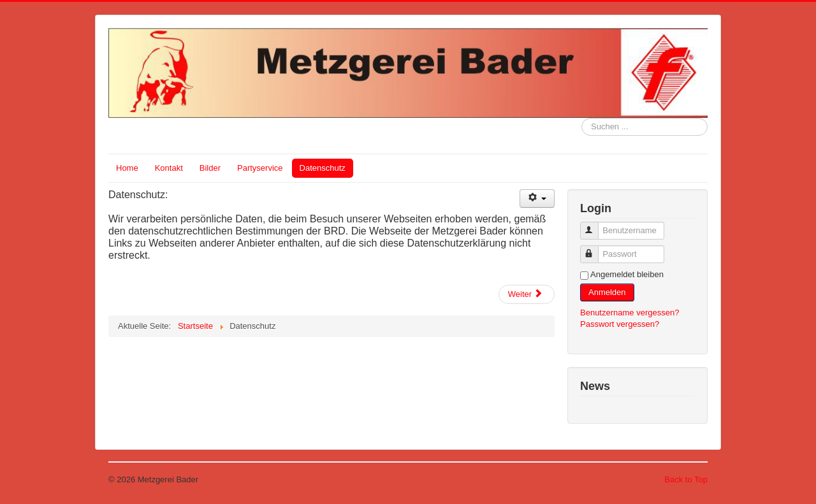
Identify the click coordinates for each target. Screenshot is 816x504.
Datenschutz (323, 168)
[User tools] (537, 198)
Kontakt (169, 168)
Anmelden (607, 292)
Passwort (595, 249)
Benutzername (595, 225)
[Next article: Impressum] (527, 294)
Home (127, 168)
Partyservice (260, 168)
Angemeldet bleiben (627, 274)
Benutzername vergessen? (630, 313)
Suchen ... (582, 118)
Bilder (210, 168)
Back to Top (686, 479)
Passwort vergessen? (620, 324)
